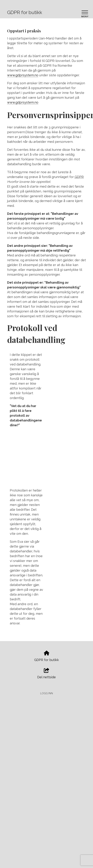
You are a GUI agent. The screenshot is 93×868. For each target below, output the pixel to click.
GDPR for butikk (25, 12)
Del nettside (46, 674)
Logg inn (47, 693)
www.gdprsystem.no (23, 75)
